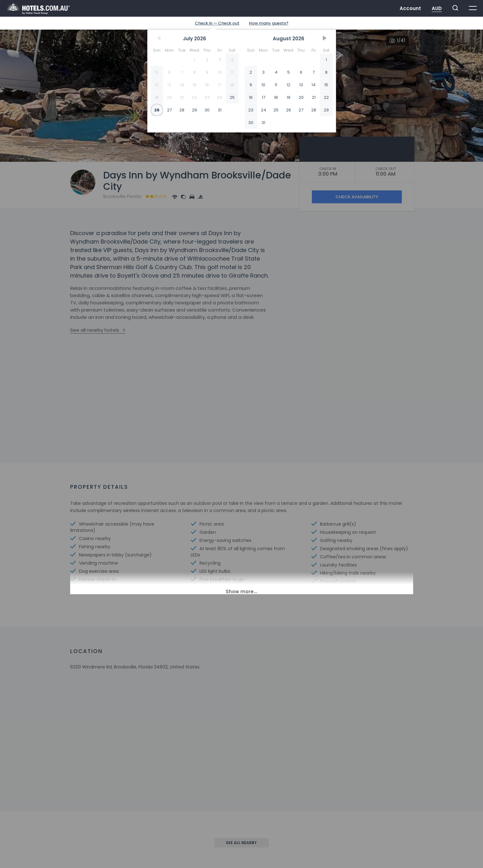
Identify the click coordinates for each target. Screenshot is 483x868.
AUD (437, 8)
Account (410, 8)
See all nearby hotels (95, 330)
